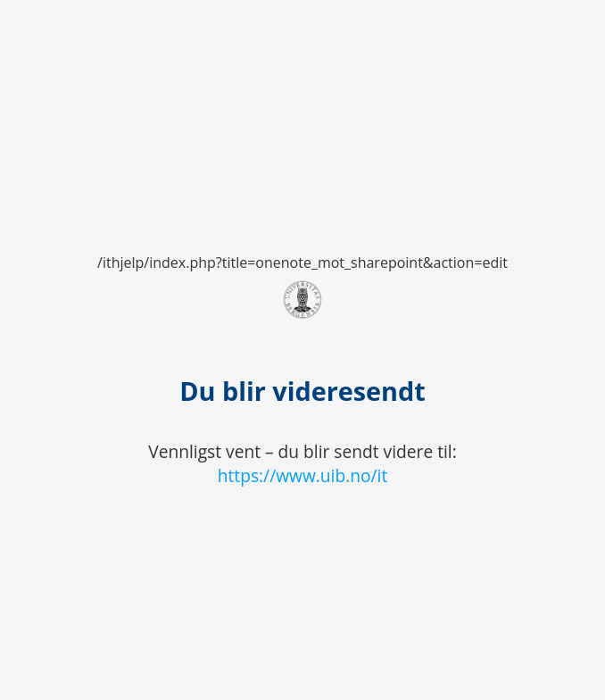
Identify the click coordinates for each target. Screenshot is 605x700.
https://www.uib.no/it (303, 475)
